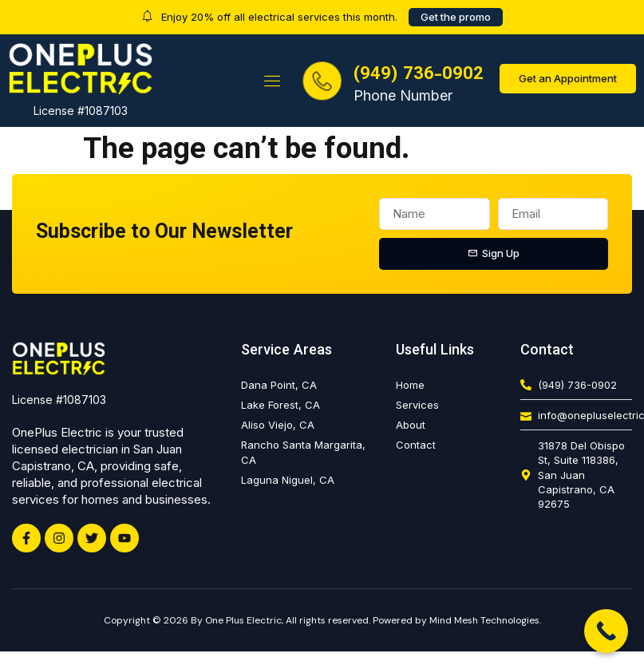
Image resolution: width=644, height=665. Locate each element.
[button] (273, 81)
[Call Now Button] (606, 631)
